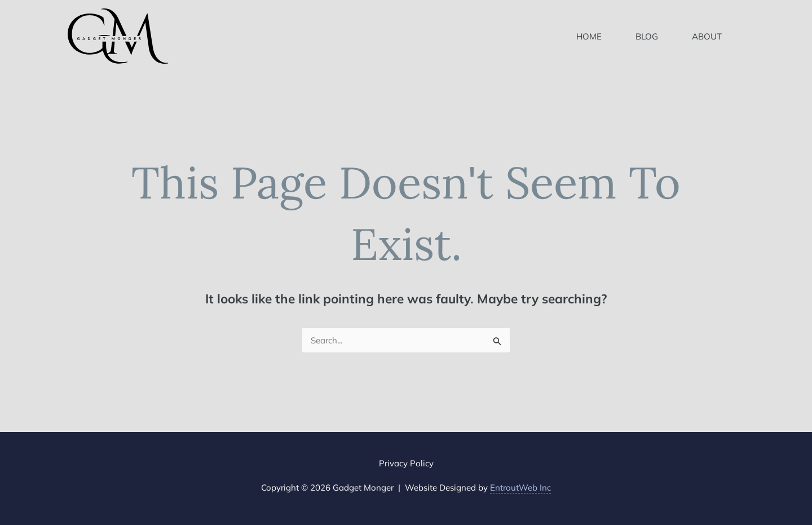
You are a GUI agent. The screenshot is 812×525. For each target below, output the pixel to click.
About (707, 36)
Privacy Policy (406, 463)
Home (589, 36)
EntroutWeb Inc (520, 487)
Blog (647, 36)
